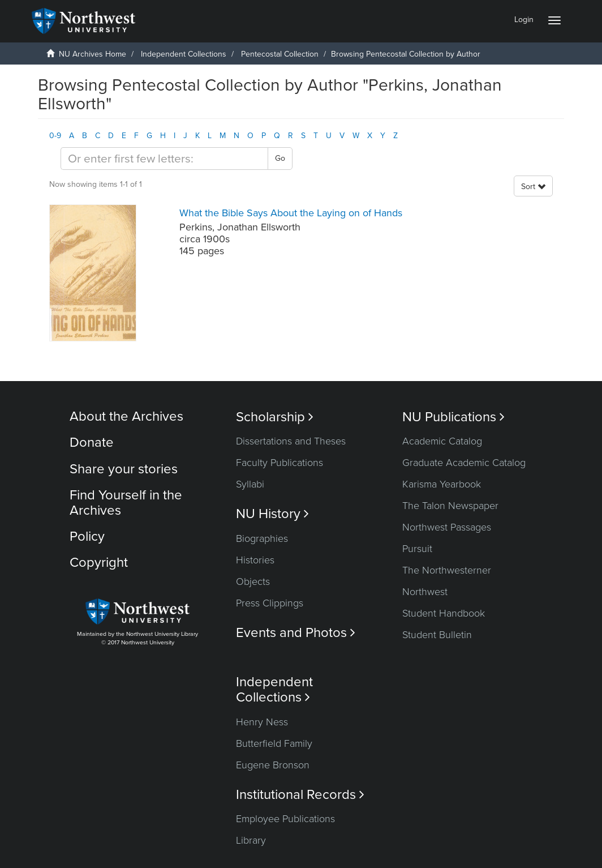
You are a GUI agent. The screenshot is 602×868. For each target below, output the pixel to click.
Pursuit (417, 549)
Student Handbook (444, 613)
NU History (272, 514)
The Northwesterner (447, 570)
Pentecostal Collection (280, 54)
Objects (253, 581)
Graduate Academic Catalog (464, 463)
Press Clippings (270, 603)
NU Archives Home (93, 54)
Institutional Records (300, 795)
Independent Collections (184, 54)
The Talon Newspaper (450, 506)
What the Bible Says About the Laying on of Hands (291, 213)
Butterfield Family (274, 743)
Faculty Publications (279, 463)
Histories (255, 560)
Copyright (99, 563)
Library (251, 840)
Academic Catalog (442, 441)
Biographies (262, 538)
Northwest (425, 592)
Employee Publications (285, 819)
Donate (92, 442)
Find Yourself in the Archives (126, 503)
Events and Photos (296, 633)
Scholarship (275, 417)
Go (280, 158)
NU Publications (453, 417)
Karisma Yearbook (442, 484)
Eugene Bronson (273, 765)
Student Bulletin (437, 635)
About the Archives (126, 416)
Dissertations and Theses (291, 441)
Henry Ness (262, 722)
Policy (87, 536)
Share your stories (124, 469)
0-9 (55, 136)
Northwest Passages (447, 527)
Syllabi (250, 484)
